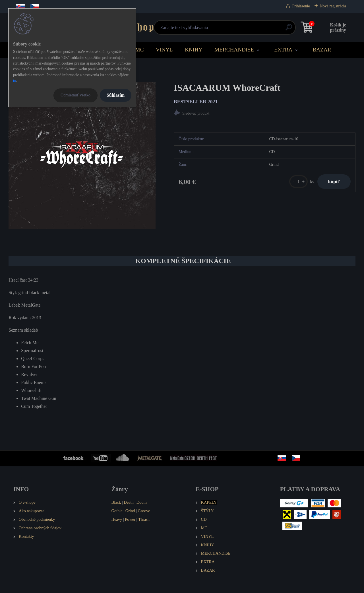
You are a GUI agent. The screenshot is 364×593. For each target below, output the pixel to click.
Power (130, 519)
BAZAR (322, 50)
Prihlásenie (301, 6)
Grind (130, 511)
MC (140, 50)
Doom (142, 502)
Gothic (117, 511)
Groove (144, 511)
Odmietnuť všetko (76, 95)
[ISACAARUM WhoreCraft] (82, 155)
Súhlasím (116, 95)
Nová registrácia (333, 6)
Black (116, 502)
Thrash (144, 519)
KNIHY (194, 50)
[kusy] (297, 182)
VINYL (164, 50)
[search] (251, 29)
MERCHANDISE (234, 50)
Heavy (117, 519)
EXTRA (283, 50)
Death (129, 502)
